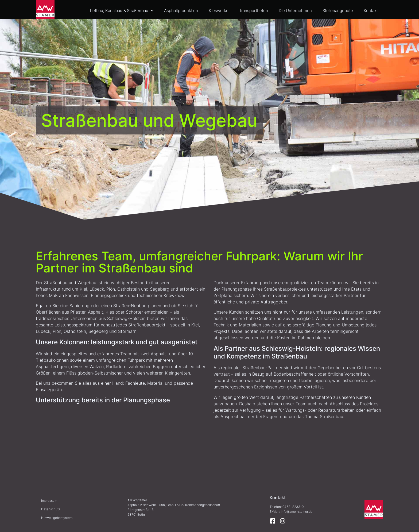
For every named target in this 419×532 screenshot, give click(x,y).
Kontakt (371, 11)
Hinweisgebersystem (57, 518)
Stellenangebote (338, 11)
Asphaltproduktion (181, 11)
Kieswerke (219, 11)
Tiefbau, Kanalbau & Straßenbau (121, 11)
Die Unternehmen (295, 11)
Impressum (49, 501)
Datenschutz (51, 509)
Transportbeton (254, 11)
